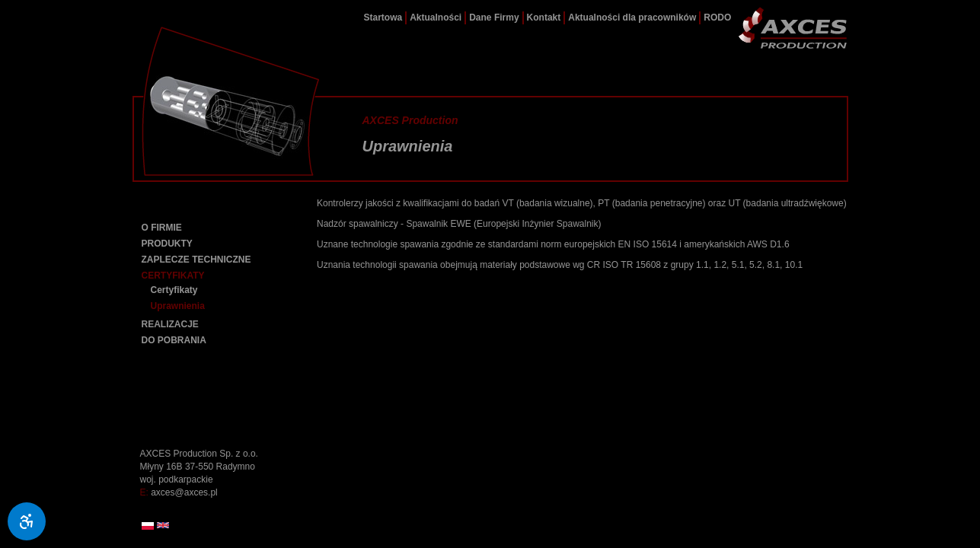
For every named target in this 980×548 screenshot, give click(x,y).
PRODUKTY (167, 244)
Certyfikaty (174, 290)
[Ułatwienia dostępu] (27, 521)
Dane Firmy (494, 18)
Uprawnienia (178, 306)
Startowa (383, 18)
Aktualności (436, 18)
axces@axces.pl (184, 492)
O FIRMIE (162, 228)
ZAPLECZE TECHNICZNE (196, 260)
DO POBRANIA (174, 340)
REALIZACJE (170, 324)
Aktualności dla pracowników (632, 18)
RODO (717, 18)
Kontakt (544, 18)
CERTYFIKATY (173, 276)
